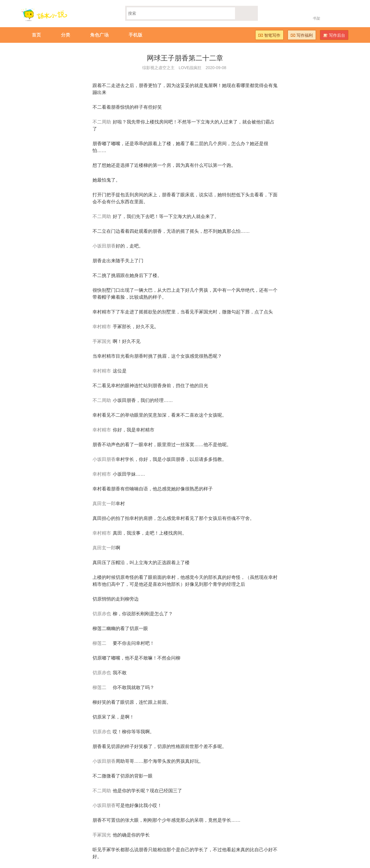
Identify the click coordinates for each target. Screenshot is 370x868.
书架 (317, 18)
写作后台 (334, 35)
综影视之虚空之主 (158, 68)
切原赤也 (102, 614)
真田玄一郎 (104, 504)
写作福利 (302, 35)
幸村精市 (102, 327)
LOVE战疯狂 (190, 68)
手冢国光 (102, 341)
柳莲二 (99, 643)
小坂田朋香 (104, 246)
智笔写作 (269, 35)
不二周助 (102, 122)
